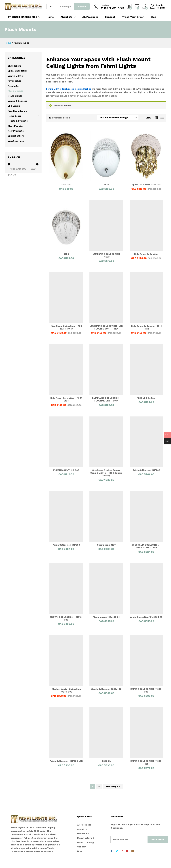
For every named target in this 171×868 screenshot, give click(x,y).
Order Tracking (85, 842)
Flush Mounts (15, 91)
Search (82, 6)
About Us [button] (66, 17)
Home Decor (14, 116)
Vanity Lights (15, 76)
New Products (16, 131)
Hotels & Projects (18, 121)
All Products (90, 17)
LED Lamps (14, 106)
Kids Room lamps (17, 111)
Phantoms (83, 834)
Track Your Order (133, 17)
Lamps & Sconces (17, 101)
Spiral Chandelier (17, 71)
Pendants (13, 86)
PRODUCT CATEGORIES (23, 17)
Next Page (113, 787)
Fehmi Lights (53, 89)
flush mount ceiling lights (76, 89)
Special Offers (16, 136)
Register (161, 8)
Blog (153, 17)
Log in (157, 5)
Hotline (105, 5)
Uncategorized (16, 141)
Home (50, 17)
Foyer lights (14, 81)
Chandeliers (14, 66)
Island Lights (15, 96)
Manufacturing (86, 838)
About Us (82, 829)
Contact (110, 17)
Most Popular (15, 126)
